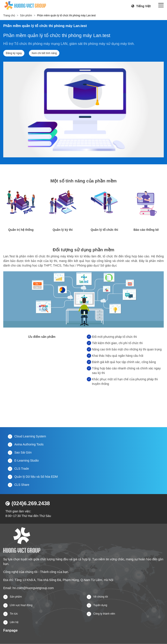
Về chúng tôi (97, 597)
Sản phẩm (26, 15)
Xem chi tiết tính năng (44, 53)
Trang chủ (9, 15)
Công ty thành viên (101, 614)
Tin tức (11, 614)
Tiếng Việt (141, 6)
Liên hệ (11, 622)
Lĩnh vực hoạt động (18, 605)
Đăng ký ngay (14, 53)
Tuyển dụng (97, 605)
